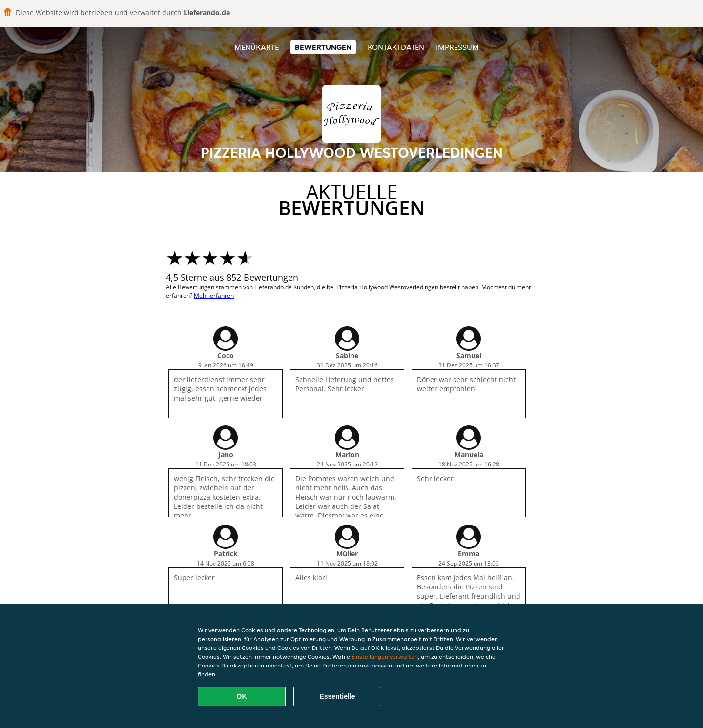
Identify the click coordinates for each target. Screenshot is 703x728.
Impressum (457, 47)
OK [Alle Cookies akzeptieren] (242, 696)
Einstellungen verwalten (385, 657)
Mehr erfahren (214, 295)
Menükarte (257, 47)
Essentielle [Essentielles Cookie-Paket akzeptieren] (337, 696)
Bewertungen (323, 47)
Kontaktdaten (396, 47)
